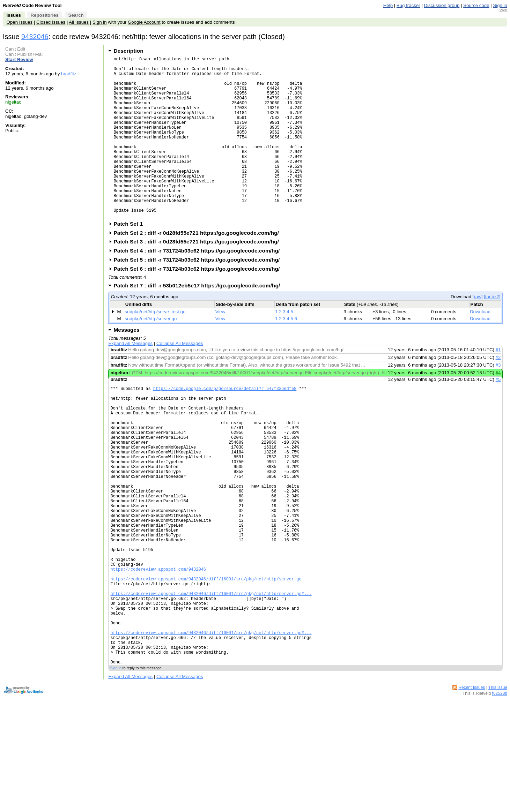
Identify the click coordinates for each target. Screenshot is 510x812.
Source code (476, 5)
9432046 (35, 37)
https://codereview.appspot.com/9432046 (158, 643)
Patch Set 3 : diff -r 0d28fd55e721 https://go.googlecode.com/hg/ (198, 276)
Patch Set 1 (130, 258)
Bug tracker (408, 5)
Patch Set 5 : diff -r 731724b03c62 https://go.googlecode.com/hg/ (199, 294)
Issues (14, 15)
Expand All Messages (130, 378)
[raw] (478, 331)
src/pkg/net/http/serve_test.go (155, 346)
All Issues (79, 22)
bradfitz (69, 74)
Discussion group (442, 5)
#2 (498, 392)
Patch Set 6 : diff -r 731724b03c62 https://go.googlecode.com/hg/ (199, 303)
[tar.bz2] (492, 331)
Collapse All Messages (180, 378)
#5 (498, 414)
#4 (498, 407)
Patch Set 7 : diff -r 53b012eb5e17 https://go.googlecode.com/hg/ (199, 320)
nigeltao (13, 102)
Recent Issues (472, 782)
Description (128, 51)
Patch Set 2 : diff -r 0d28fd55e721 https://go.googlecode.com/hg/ (198, 267)
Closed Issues (51, 22)
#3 (498, 400)
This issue (498, 782)
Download (480, 346)
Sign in (500, 5)
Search (76, 15)
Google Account (144, 22)
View (220, 346)
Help (388, 5)
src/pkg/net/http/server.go (151, 353)
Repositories (44, 15)
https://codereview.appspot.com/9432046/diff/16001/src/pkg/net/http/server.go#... (211, 673)
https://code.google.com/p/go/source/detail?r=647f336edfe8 (225, 424)
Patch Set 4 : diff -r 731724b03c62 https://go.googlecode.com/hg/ (199, 285)
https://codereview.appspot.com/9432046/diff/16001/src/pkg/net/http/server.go (206, 655)
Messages (126, 364)
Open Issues (20, 22)
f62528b (500, 788)
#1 (498, 384)
